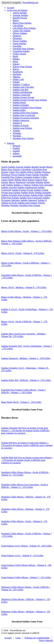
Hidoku (16, 59)
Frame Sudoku (19, 43)
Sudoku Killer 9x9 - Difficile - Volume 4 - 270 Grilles (26, 380)
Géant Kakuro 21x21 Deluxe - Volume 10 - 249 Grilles (26, 546)
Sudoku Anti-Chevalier (23, 87)
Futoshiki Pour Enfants (23, 49)
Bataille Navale (20, 18)
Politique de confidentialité (37, 638)
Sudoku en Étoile (21, 126)
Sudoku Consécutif (21, 95)
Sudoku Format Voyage (24, 97)
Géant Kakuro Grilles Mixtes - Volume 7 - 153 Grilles (26, 577)
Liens (18, 638)
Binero (16, 20)
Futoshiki (17, 46)
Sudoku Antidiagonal (22, 92)
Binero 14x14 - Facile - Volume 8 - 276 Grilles (23, 253)
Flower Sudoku (20, 41)
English (16, 148)
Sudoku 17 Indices (21, 85)
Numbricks (18, 72)
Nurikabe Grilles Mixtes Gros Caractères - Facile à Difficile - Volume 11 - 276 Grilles (25, 486)
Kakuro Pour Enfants (22, 67)
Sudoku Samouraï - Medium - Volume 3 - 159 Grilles (26, 358)
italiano (16, 153)
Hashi (15, 56)
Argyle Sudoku (20, 13)
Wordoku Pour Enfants (23, 138)
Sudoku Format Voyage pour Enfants (30, 100)
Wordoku (17, 136)
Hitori (15, 61)
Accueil (11, 8)
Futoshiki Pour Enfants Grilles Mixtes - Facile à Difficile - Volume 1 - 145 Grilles (23, 391)
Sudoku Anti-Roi (21, 90)
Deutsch (16, 146)
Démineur (17, 38)
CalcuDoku (18, 26)
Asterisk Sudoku (20, 15)
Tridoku (16, 131)
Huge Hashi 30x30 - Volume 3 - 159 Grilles (21, 402)
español (16, 151)
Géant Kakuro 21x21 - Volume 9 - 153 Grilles (22, 556)
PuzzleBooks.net (30, 2)
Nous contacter (46, 640)
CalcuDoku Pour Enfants (24, 28)
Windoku (17, 133)
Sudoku (16, 82)
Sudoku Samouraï (21, 120)
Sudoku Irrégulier (21, 105)
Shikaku (16, 77)
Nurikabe (17, 74)
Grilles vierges (19, 54)
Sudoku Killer (19, 110)
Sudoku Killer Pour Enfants (25, 113)
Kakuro (16, 64)
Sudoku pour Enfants (22, 128)
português (17, 156)
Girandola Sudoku (21, 51)
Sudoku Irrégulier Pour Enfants (27, 108)
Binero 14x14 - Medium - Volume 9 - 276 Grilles (24, 287)
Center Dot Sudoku (22, 31)
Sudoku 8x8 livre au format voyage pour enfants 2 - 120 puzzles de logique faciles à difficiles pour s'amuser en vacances (27, 445)
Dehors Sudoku (20, 33)
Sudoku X (17, 123)
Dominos (17, 36)
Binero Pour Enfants (22, 23)
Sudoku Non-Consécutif (24, 115)
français (11, 143)
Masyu (16, 69)
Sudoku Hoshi (19, 102)
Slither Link (18, 79)
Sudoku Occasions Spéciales (26, 118)
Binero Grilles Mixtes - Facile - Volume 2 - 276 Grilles (26, 231)
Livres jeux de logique (17, 10)
